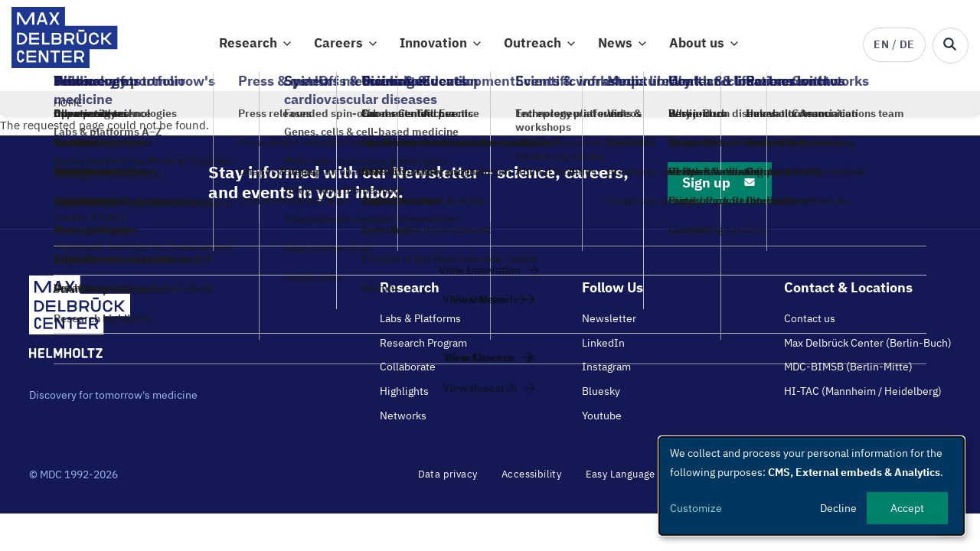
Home (69, 110)
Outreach (532, 47)
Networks (403, 422)
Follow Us (612, 294)
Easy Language (621, 481)
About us (697, 47)
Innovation (433, 47)
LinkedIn (603, 350)
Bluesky (601, 398)
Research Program (423, 350)
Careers (338, 47)
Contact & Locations (848, 294)
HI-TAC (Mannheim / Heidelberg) (863, 398)
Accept (907, 508)
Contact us (810, 325)
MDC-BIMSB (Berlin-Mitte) (848, 373)
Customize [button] (696, 508)
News (615, 47)
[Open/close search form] (951, 46)
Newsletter (609, 325)
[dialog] (812, 486)
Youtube (602, 422)
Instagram (606, 373)
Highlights (404, 398)
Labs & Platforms (420, 325)
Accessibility (531, 481)
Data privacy (448, 481)
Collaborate (408, 373)
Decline (838, 508)
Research (248, 47)
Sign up (720, 189)
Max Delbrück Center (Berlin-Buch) (868, 350)
